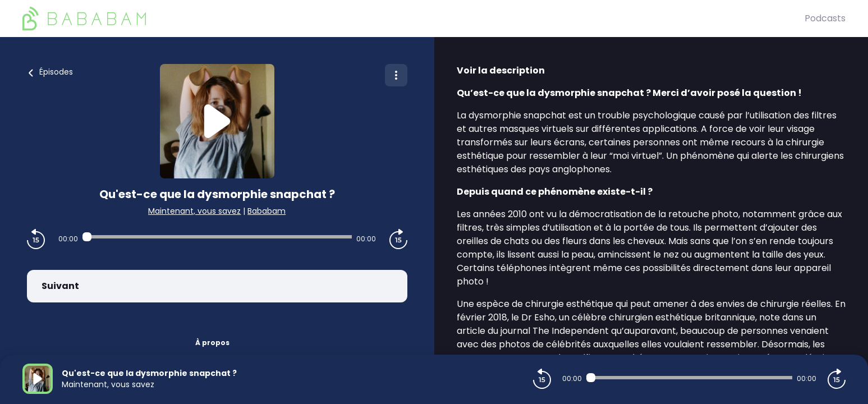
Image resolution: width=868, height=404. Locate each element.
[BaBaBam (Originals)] (414, 19)
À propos (212, 343)
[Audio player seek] (217, 237)
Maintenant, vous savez (194, 211)
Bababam (267, 211)
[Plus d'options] (396, 75)
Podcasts (825, 18)
